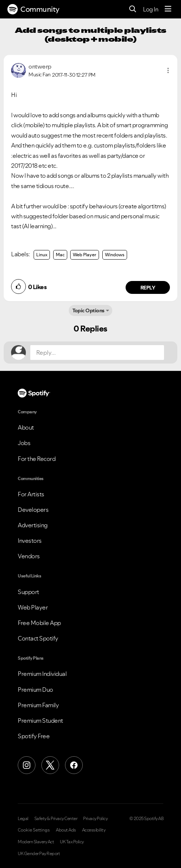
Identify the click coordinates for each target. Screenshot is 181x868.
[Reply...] (97, 353)
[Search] (133, 9)
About (26, 427)
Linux (42, 255)
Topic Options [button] (88, 310)
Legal (23, 819)
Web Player (85, 255)
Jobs (24, 443)
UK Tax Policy (72, 842)
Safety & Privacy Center (56, 819)
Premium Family (38, 705)
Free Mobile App (39, 623)
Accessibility (94, 830)
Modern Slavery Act (36, 842)
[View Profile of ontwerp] (40, 66)
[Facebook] (74, 765)
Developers (33, 510)
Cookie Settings (34, 830)
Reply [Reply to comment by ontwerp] (148, 288)
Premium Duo (35, 690)
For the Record (37, 459)
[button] (168, 70)
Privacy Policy (95, 819)
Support (28, 592)
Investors (30, 541)
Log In (151, 9)
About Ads (66, 830)
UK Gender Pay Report (39, 854)
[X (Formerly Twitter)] (50, 765)
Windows (115, 255)
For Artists (31, 494)
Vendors (29, 556)
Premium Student (40, 721)
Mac (60, 255)
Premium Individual (42, 674)
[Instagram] (27, 765)
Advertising (33, 525)
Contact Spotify (38, 638)
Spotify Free (34, 736)
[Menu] (168, 9)
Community (33, 9)
